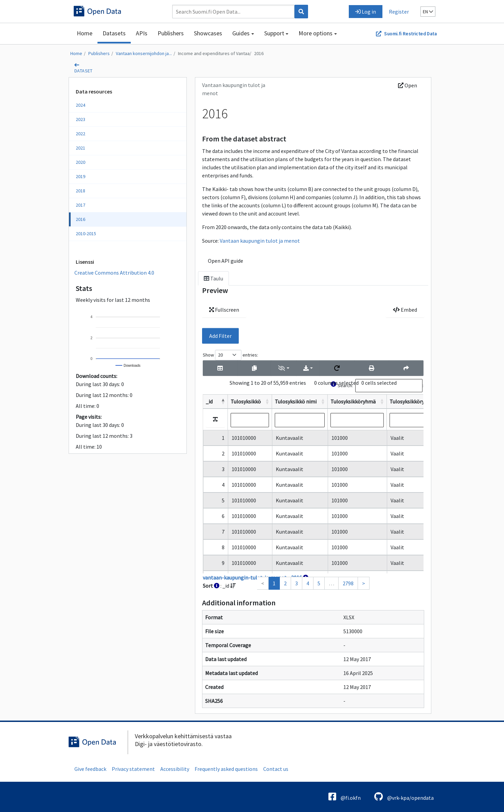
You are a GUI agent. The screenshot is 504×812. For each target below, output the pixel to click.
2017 (80, 205)
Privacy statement (133, 769)
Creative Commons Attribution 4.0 (114, 273)
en (428, 12)
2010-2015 (86, 234)
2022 (80, 134)
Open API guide (226, 261)
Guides (241, 33)
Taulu (213, 278)
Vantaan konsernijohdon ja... (144, 53)
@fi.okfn (345, 797)
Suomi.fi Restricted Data (410, 34)
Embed (405, 310)
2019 (80, 176)
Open (408, 85)
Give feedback (90, 769)
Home (85, 33)
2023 (80, 119)
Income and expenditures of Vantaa (214, 53)
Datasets (114, 33)
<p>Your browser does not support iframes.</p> (313, 470)
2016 (259, 53)
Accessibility (175, 769)
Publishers (171, 33)
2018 (80, 191)
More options (316, 33)
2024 (80, 105)
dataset (84, 71)
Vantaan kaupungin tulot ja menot (260, 241)
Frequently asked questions (226, 769)
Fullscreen (224, 310)
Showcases (208, 33)
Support (274, 33)
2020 (80, 162)
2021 (80, 148)
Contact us (276, 769)
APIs (142, 33)
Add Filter (220, 336)
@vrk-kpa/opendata (404, 797)
